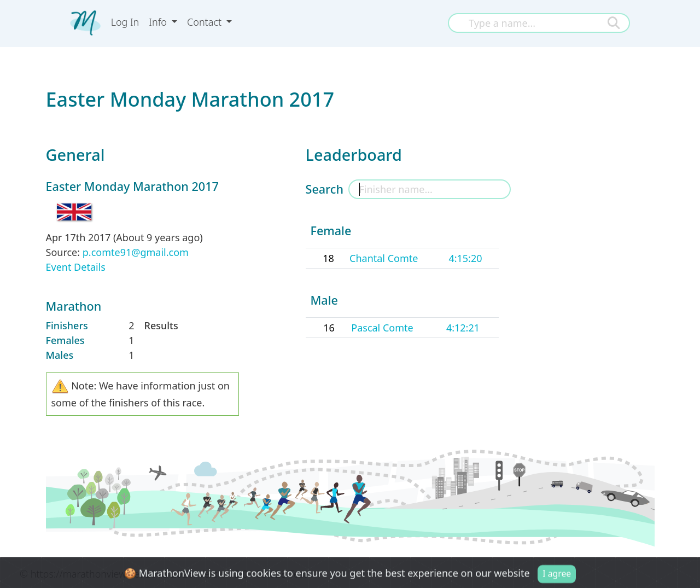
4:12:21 (463, 328)
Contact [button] (206, 22)
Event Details (76, 267)
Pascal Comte (382, 328)
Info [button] (159, 22)
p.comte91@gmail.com (136, 252)
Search (325, 189)
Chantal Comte (384, 258)
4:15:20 (465, 258)
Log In (125, 22)
